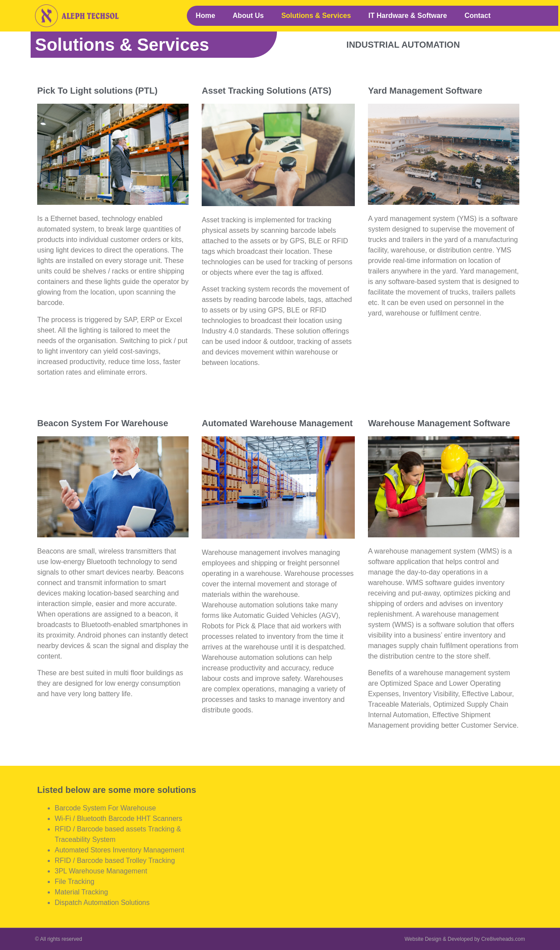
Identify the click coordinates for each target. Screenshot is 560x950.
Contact (478, 16)
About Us (248, 16)
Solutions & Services (316, 16)
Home (205, 16)
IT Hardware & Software (408, 16)
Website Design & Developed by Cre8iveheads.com (465, 939)
